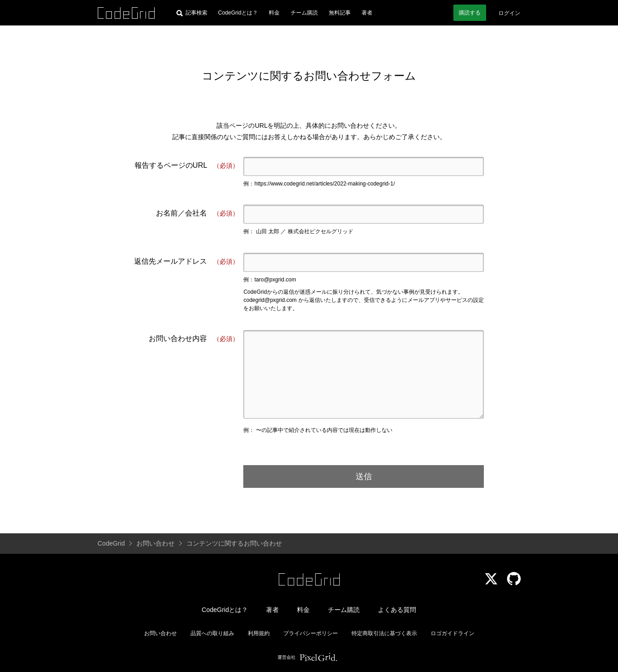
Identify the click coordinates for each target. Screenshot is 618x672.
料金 (274, 13)
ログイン (509, 13)
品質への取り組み (212, 633)
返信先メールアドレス (186, 262)
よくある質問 (397, 610)
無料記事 (340, 13)
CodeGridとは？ (238, 13)
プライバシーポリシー (311, 633)
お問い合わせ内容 (194, 339)
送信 (364, 476)
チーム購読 (304, 13)
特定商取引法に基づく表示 (384, 633)
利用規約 (259, 633)
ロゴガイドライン (452, 633)
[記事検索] (192, 13)
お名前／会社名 (197, 213)
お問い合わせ (161, 633)
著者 (367, 13)
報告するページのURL (187, 166)
